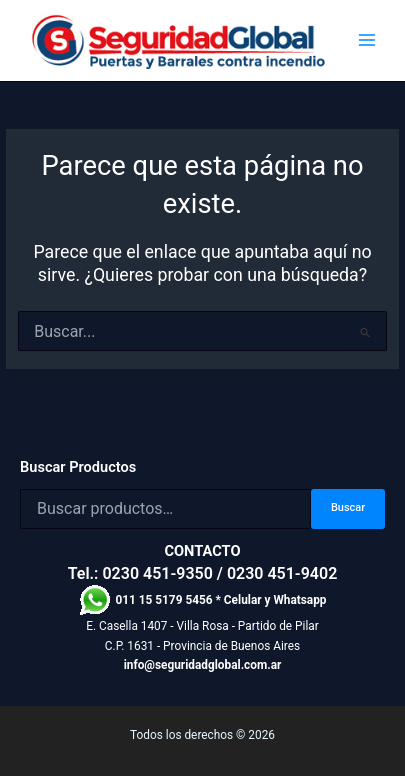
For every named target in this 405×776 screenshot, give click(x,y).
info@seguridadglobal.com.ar (203, 665)
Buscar (348, 507)
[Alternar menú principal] (366, 40)
